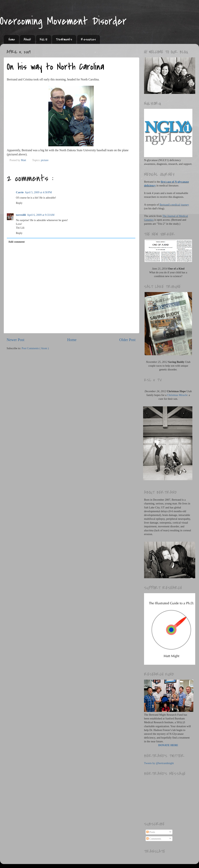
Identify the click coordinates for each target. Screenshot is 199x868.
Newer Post (16, 340)
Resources (88, 39)
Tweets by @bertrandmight (159, 763)
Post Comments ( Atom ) (35, 348)
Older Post (127, 340)
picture (45, 160)
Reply (19, 203)
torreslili (21, 215)
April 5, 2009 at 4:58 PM (38, 192)
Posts (151, 832)
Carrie (20, 192)
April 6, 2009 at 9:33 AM (41, 215)
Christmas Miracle (177, 395)
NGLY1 (43, 39)
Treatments (64, 39)
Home (12, 39)
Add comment (16, 242)
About (27, 39)
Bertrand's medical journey (174, 205)
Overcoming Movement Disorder (63, 21)
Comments (154, 839)
